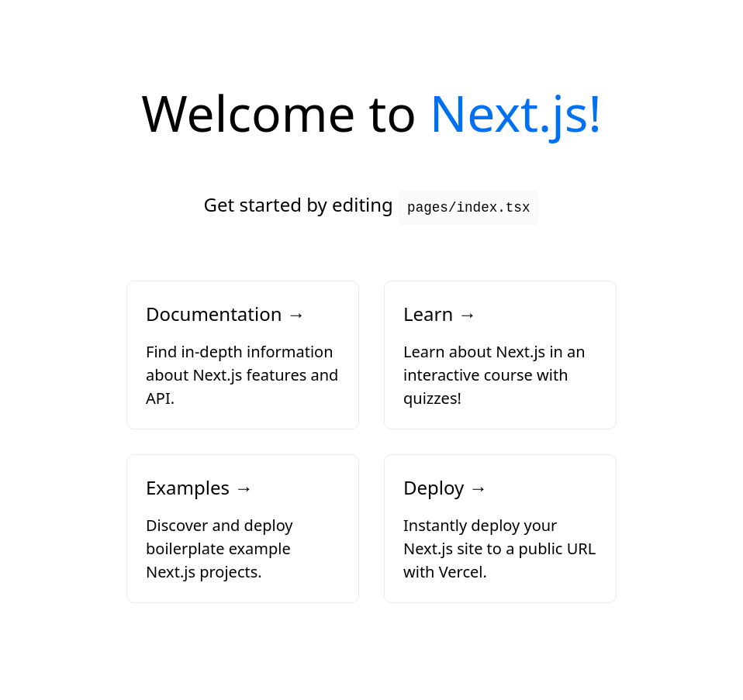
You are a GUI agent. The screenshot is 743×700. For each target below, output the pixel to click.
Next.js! (516, 113)
